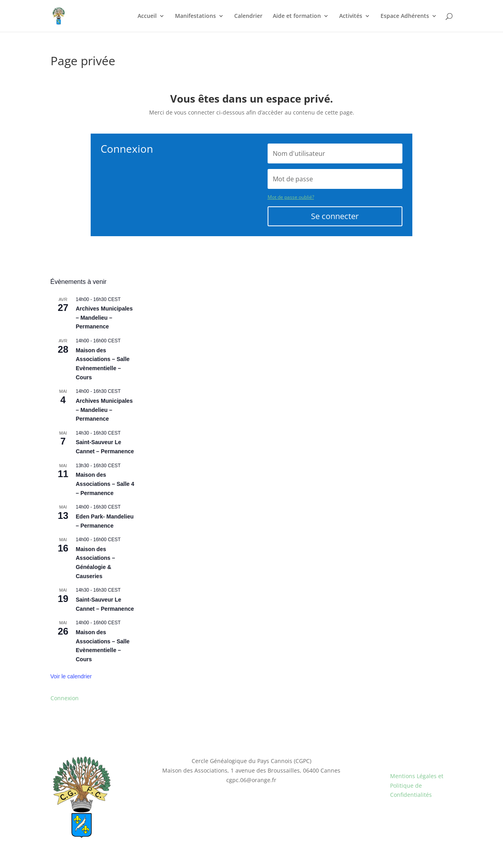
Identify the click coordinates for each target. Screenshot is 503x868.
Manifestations (195, 16)
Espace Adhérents (405, 16)
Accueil (147, 16)
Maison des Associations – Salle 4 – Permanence (105, 484)
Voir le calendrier (71, 676)
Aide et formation (297, 16)
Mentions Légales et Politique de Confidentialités (417, 785)
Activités (351, 16)
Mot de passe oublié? (291, 197)
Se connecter (335, 216)
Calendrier (248, 16)
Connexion (65, 698)
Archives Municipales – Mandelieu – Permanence (104, 317)
